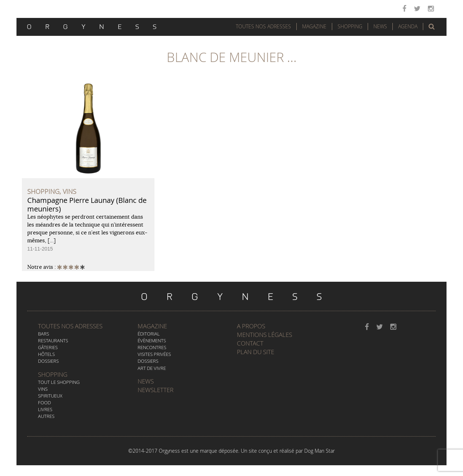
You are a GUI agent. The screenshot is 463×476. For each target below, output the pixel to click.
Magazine (314, 26)
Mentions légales (264, 335)
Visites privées (154, 354)
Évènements (152, 341)
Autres (46, 416)
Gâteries (48, 347)
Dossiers (48, 361)
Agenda (408, 26)
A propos (251, 326)
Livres (45, 409)
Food (44, 403)
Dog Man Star (319, 451)
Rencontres (152, 347)
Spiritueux (50, 396)
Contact (250, 343)
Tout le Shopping (59, 382)
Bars (44, 334)
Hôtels (46, 354)
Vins (43, 389)
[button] (432, 27)
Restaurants (53, 341)
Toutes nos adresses (70, 326)
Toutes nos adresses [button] (263, 26)
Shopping (350, 26)
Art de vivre (152, 368)
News (380, 26)
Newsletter (156, 390)
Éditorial (149, 334)
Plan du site (256, 352)
